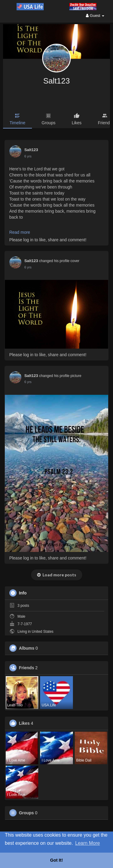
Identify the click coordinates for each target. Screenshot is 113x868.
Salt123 (56, 81)
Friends (27, 668)
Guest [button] (95, 16)
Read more (20, 232)
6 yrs (28, 156)
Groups (27, 813)
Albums (27, 648)
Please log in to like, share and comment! (48, 240)
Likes (24, 723)
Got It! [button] (56, 860)
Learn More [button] (88, 843)
